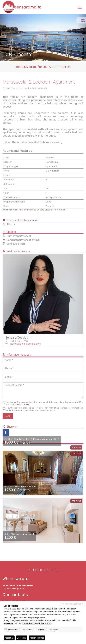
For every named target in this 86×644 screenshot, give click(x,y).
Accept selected (37, 638)
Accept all (9, 638)
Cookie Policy (28, 623)
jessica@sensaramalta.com (26, 344)
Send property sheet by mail (21, 240)
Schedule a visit (14, 244)
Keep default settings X (73, 604)
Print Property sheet (17, 236)
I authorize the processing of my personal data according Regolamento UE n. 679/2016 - (43, 403)
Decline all (22, 638)
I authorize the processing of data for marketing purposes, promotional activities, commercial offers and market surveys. (43, 409)
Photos (9, 224)
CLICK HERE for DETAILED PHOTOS (43, 67)
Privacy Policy (23, 405)
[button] (4, 37)
